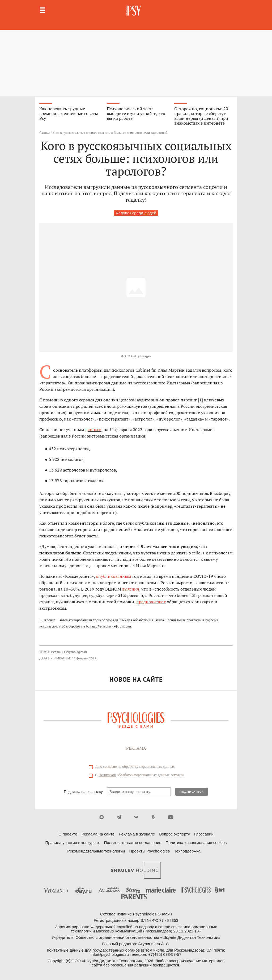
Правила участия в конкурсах (72, 843)
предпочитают (151, 602)
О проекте (68, 834)
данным (93, 430)
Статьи (44, 133)
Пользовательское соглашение (133, 843)
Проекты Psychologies (149, 851)
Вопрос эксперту (175, 834)
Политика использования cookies (196, 843)
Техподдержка (187, 851)
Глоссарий (204, 834)
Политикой (107, 775)
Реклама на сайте (98, 834)
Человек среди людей (136, 213)
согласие (110, 767)
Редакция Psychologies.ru (69, 652)
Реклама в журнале (137, 834)
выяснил (131, 589)
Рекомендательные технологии (96, 851)
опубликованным (114, 576)
